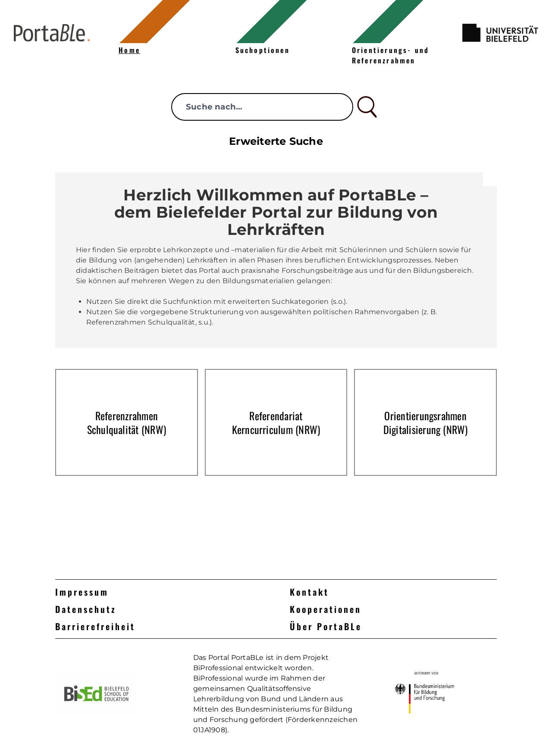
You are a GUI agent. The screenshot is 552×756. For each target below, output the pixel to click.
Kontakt (309, 592)
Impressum (82, 592)
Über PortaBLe (326, 626)
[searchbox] (262, 107)
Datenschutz (86, 609)
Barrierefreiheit (95, 626)
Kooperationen (326, 609)
